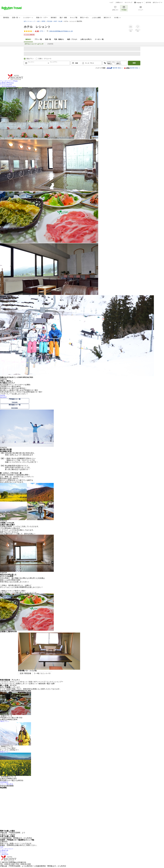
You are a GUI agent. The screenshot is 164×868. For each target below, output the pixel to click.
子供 (91, 63)
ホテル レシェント (37, 27)
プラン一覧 (38, 39)
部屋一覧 (48, 39)
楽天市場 (148, 2)
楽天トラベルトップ (29, 21)
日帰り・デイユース (45, 59)
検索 (134, 63)
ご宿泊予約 (8, 87)
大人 (86, 63)
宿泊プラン (30, 59)
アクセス (6, 85)
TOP (2, 847)
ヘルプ (111, 2)
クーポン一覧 (99, 39)
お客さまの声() (86, 39)
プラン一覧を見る (7, 784)
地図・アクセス (72, 39)
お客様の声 (7, 83)
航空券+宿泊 (114, 68)
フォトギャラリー (9, 81)
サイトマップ (128, 2)
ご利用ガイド (119, 2)
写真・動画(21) (59, 39)
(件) (42, 31)
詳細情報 (50, 44)
